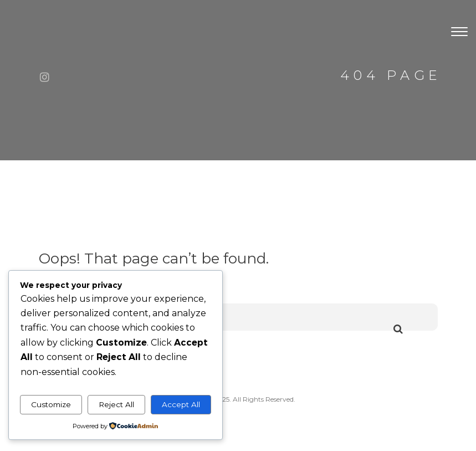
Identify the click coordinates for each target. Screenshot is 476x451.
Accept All (181, 404)
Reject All (116, 404)
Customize (51, 404)
